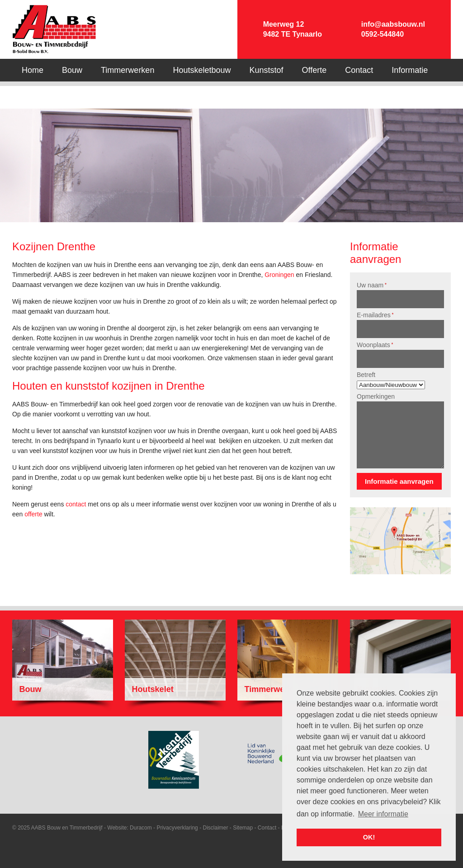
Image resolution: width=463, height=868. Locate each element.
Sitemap (243, 828)
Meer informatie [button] (383, 814)
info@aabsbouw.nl (393, 24)
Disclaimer (215, 828)
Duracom (141, 828)
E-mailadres (375, 315)
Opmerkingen (376, 396)
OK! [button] (369, 837)
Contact (267, 828)
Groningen (279, 275)
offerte (33, 514)
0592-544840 (383, 34)
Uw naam (372, 285)
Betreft (366, 375)
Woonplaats (375, 345)
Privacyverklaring (177, 828)
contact (76, 504)
